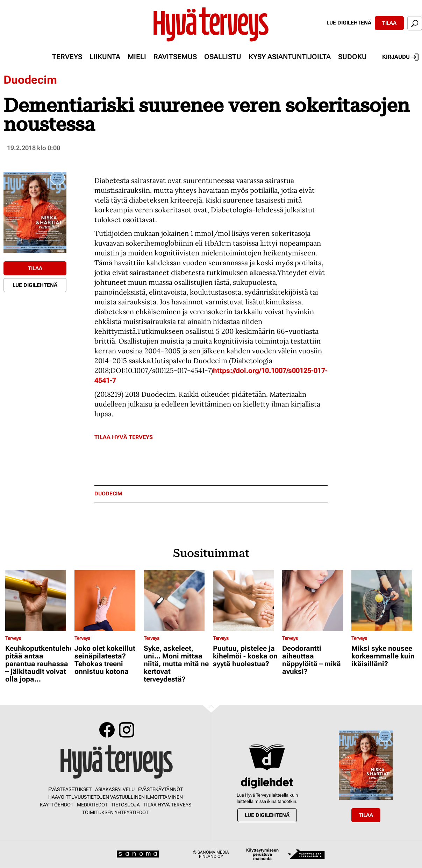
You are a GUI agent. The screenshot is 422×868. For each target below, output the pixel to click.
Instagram (127, 730)
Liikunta (105, 57)
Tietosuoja (126, 805)
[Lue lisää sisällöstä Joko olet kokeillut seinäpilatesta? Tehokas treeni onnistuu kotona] (107, 601)
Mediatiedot (92, 805)
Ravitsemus (175, 57)
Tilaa (389, 23)
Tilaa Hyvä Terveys (124, 437)
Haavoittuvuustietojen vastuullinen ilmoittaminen (116, 797)
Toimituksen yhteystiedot (115, 812)
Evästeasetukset (70, 789)
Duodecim (30, 80)
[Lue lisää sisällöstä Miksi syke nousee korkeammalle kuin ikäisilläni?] (384, 601)
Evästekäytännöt (160, 789)
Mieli (137, 57)
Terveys (67, 57)
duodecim (108, 494)
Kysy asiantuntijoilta (290, 57)
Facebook (107, 730)
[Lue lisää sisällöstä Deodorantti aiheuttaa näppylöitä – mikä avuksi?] (315, 601)
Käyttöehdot (57, 805)
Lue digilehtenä (349, 23)
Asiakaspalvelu (115, 789)
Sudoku (352, 57)
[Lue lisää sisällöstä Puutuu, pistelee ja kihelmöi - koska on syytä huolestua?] (246, 601)
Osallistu (223, 57)
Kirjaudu (400, 57)
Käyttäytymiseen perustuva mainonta (262, 854)
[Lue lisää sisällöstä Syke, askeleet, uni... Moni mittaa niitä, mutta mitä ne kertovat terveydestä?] (177, 601)
